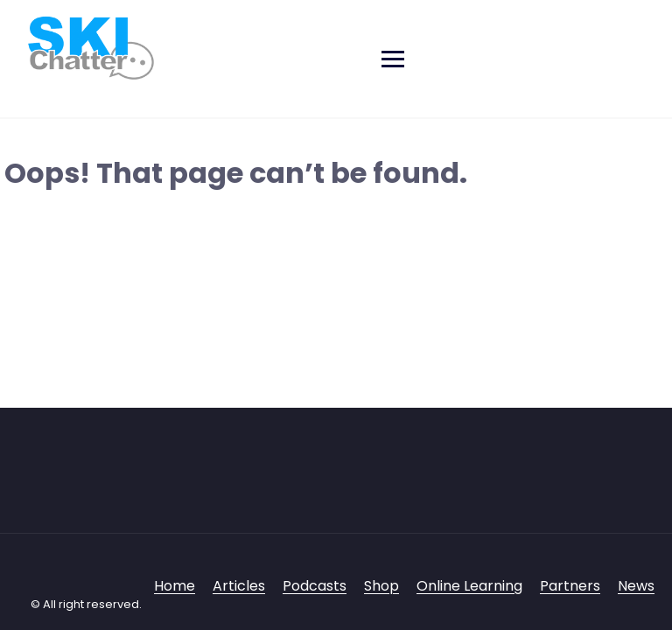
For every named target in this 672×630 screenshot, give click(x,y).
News (636, 586)
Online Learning (469, 586)
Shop (381, 586)
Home (175, 586)
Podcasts (315, 586)
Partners (570, 586)
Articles (239, 586)
